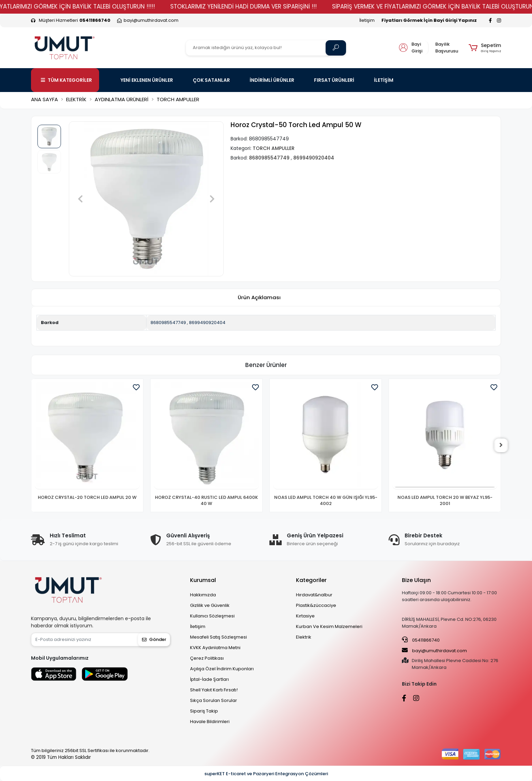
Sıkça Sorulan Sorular (214, 700)
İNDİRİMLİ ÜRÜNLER (272, 80)
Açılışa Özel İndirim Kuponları (222, 669)
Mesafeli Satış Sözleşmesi (218, 637)
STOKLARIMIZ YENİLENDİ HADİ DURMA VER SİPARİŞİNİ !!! (261, 6)
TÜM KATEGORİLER (66, 80)
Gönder (154, 639)
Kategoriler (311, 580)
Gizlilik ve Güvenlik (210, 605)
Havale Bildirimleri (210, 722)
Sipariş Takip (204, 711)
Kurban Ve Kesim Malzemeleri (329, 626)
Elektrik (304, 637)
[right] (501, 445)
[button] (485, 48)
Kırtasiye (305, 616)
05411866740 (421, 640)
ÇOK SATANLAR (211, 80)
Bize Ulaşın (416, 580)
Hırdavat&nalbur (314, 595)
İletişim (367, 20)
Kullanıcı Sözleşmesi (212, 616)
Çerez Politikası (207, 658)
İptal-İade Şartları (209, 679)
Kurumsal (203, 580)
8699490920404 (207, 323)
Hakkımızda (203, 595)
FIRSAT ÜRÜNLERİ (334, 80)
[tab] (259, 298)
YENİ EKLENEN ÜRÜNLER (147, 80)
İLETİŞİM (384, 80)
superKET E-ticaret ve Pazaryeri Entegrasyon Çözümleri (266, 774)
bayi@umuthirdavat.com (434, 650)
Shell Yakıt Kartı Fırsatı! (214, 690)
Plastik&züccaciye (316, 605)
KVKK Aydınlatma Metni (215, 648)
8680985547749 (168, 323)
